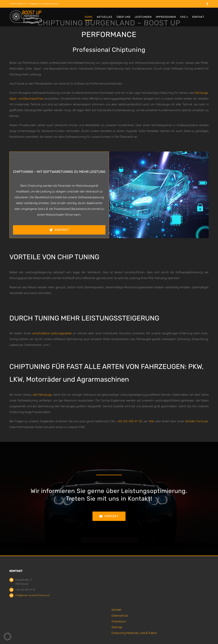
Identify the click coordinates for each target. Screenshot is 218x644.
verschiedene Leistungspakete (52, 333)
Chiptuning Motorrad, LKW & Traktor (134, 633)
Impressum (119, 621)
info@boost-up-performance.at (43, 4)
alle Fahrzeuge (42, 395)
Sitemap (117, 627)
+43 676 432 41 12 (129, 421)
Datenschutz (120, 616)
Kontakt (116, 610)
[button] (7, 636)
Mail (152, 421)
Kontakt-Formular (197, 421)
